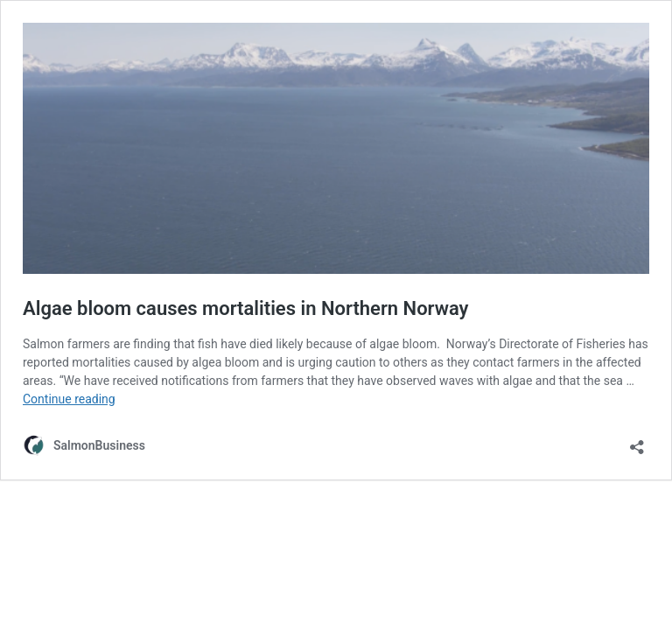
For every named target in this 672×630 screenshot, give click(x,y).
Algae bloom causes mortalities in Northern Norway (246, 308)
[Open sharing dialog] (637, 441)
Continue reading (69, 399)
